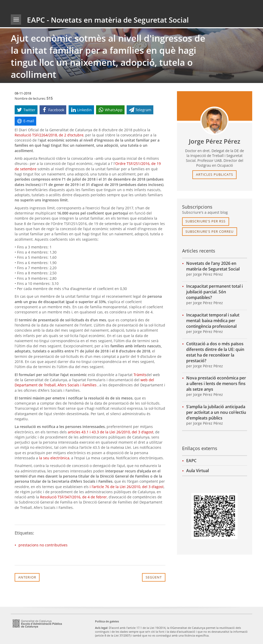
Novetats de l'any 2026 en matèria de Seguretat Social (213, 266)
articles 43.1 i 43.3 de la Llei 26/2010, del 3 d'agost (111, 432)
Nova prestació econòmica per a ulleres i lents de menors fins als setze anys (216, 384)
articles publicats (215, 174)
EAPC (191, 461)
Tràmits (140, 375)
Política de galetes (107, 621)
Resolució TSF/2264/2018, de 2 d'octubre (49, 135)
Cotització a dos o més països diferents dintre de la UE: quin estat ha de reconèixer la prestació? (215, 352)
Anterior (27, 577)
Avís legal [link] (101, 628)
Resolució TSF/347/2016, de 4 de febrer (73, 497)
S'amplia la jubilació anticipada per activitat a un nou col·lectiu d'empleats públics (216, 412)
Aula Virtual (198, 471)
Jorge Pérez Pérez (214, 141)
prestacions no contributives (43, 545)
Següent (154, 577)
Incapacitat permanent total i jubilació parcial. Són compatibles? (214, 292)
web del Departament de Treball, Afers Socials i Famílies (84, 382)
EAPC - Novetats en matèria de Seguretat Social (108, 20)
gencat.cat (70, 6)
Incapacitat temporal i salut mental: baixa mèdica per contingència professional (213, 321)
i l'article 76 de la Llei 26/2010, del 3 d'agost (127, 487)
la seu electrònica (54, 458)
